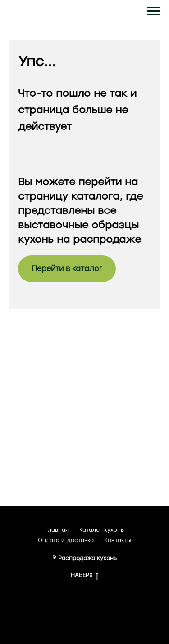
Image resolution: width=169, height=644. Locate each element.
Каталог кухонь (102, 530)
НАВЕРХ (84, 575)
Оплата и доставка (66, 540)
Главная (57, 530)
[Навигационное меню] (154, 11)
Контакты (118, 540)
